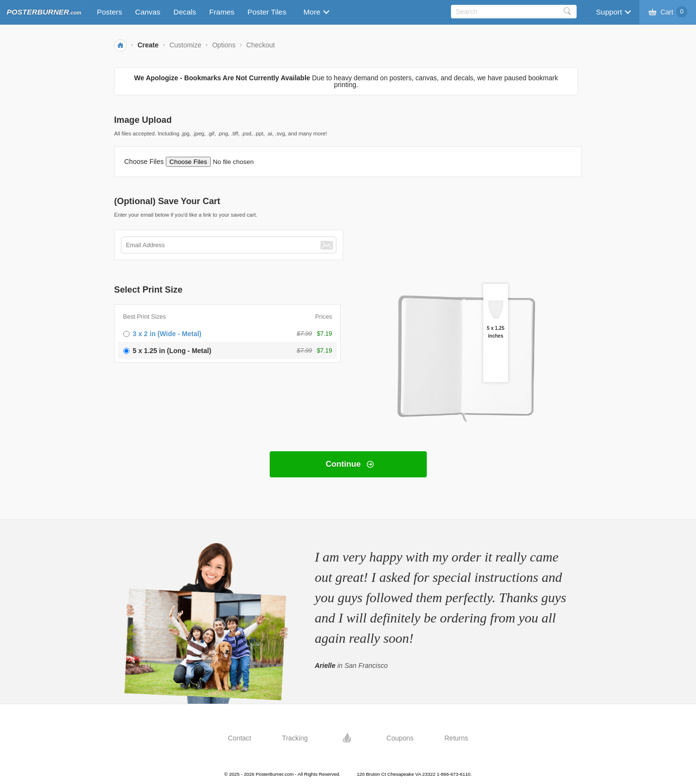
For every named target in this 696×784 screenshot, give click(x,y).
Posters (109, 12)
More (312, 12)
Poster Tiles (267, 12)
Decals (185, 12)
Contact (239, 738)
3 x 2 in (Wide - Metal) (167, 334)
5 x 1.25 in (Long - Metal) (172, 351)
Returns (457, 738)
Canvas (148, 12)
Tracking (295, 738)
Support (609, 12)
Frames (222, 12)
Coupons (400, 738)
